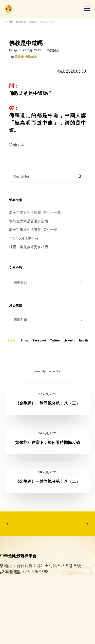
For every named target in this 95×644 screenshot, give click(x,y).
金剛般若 (31, 57)
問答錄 (19, 57)
